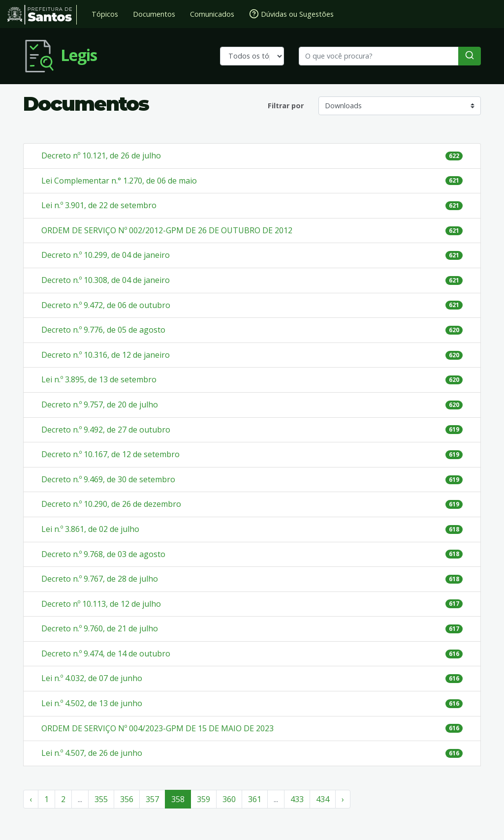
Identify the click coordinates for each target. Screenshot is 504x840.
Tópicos (105, 14)
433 (297, 799)
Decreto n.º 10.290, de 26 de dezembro (111, 504)
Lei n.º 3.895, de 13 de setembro (99, 379)
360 (229, 799)
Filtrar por (286, 106)
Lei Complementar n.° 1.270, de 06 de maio (119, 181)
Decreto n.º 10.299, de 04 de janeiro (106, 255)
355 (101, 799)
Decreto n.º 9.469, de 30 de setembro (108, 479)
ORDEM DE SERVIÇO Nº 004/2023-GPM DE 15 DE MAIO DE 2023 (157, 728)
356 (127, 799)
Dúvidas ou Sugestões (291, 14)
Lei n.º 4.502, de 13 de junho (92, 703)
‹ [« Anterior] (31, 799)
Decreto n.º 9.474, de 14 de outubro (106, 653)
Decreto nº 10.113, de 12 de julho (101, 604)
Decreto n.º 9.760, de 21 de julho (100, 628)
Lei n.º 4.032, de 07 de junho (92, 678)
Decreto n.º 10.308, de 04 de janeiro (106, 280)
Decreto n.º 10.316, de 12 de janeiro (106, 355)
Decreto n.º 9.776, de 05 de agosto (103, 330)
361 (255, 799)
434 (323, 799)
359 (204, 799)
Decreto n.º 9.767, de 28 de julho (100, 579)
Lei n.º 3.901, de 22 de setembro (99, 205)
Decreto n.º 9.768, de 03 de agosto (103, 554)
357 (152, 799)
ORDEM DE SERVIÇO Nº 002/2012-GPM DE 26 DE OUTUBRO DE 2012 (167, 230)
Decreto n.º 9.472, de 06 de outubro (106, 305)
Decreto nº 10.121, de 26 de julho (101, 156)
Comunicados (212, 14)
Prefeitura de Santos (42, 15)
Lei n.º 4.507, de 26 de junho (92, 753)
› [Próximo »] (343, 799)
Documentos (154, 14)
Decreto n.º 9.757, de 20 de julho (100, 404)
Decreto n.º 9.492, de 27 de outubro (106, 430)
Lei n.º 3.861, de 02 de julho (90, 529)
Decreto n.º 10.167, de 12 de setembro (110, 454)
